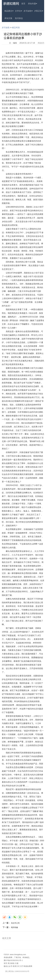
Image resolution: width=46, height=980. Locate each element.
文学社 (19, 11)
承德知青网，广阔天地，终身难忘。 (17, 957)
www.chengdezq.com (18, 954)
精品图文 (9, 11)
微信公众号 (8, 966)
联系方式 (16, 966)
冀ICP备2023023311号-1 (13, 960)
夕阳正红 (39, 11)
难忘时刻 (16, 28)
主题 (17, 963)
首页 (23, 4)
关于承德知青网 (26, 966)
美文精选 (11, 963)
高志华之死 (15, 923)
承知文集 (8, 18)
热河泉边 (19, 18)
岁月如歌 (28, 11)
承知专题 (33, 4)
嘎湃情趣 (14, 927)
